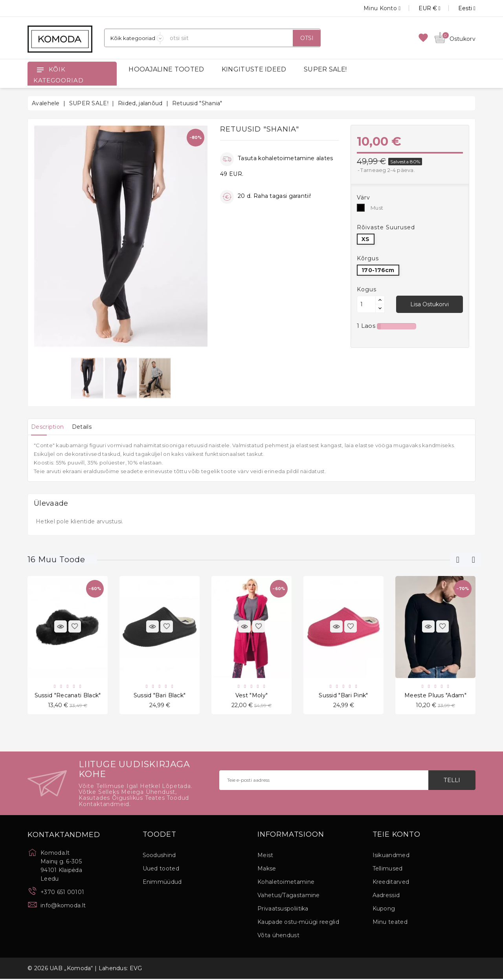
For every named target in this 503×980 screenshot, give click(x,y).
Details (90, 427)
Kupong (384, 910)
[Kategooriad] (134, 38)
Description (50, 427)
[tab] (50, 427)
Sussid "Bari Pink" (343, 696)
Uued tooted (161, 870)
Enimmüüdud (162, 883)
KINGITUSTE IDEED (254, 69)
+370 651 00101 (62, 893)
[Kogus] (366, 304)
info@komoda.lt (63, 907)
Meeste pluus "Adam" (435, 696)
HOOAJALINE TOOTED (166, 69)
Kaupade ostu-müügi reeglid (298, 923)
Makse (267, 870)
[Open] (40, 69)
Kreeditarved (391, 883)
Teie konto (397, 836)
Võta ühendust (278, 936)
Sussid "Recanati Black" (68, 696)
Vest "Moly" (251, 696)
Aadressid (386, 896)
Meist (265, 856)
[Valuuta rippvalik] (421, 8)
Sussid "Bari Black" (160, 696)
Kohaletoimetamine (286, 883)
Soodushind (159, 856)
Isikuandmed (391, 856)
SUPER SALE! (325, 69)
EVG (136, 969)
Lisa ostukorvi (430, 304)
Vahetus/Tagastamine (289, 896)
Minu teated (390, 923)
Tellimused (388, 870)
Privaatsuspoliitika (283, 910)
